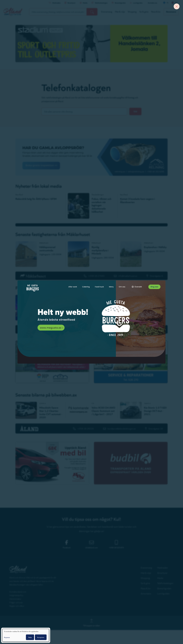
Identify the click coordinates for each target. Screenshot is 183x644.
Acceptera (41, 637)
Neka (30, 637)
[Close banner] (177, 6)
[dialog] (26, 635)
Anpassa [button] (7, 637)
